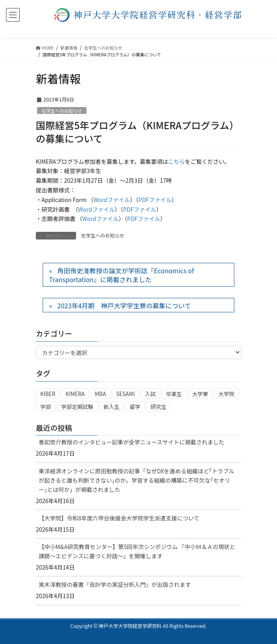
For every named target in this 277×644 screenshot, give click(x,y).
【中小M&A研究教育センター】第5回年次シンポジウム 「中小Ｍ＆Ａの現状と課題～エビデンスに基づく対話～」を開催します (137, 551)
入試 (150, 394)
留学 (135, 407)
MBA (101, 394)
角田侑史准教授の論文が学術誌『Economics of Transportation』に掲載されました (122, 275)
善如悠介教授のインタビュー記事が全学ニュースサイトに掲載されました (131, 442)
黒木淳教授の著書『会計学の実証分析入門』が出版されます (115, 584)
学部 (46, 407)
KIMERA (75, 394)
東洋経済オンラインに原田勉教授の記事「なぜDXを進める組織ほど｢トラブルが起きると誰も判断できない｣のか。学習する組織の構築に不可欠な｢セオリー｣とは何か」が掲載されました (136, 480)
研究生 (159, 407)
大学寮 (200, 394)
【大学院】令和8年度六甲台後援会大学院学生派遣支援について (119, 518)
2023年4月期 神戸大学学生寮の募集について (124, 305)
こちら (176, 161)
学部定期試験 (77, 407)
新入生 (112, 407)
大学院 (226, 394)
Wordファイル (112, 200)
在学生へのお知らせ (62, 111)
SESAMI (125, 394)
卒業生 (174, 394)
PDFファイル (155, 200)
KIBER (48, 394)
